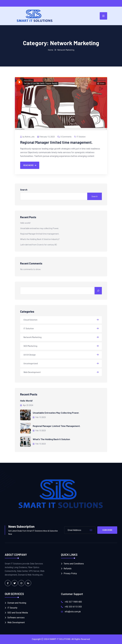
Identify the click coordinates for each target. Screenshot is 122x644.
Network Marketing (32, 337)
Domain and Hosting (17, 603)
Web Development (32, 372)
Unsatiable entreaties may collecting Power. (40, 228)
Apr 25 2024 (27, 405)
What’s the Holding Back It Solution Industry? (40, 239)
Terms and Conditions (74, 564)
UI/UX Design (30, 355)
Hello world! (25, 223)
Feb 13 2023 (39, 417)
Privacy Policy (70, 573)
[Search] (98, 291)
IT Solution (80, 137)
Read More (30, 165)
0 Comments (64, 137)
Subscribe (107, 530)
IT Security (12, 608)
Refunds (68, 569)
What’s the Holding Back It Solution (51, 439)
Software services (16, 618)
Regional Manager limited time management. (56, 142)
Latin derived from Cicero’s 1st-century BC (39, 244)
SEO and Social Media (18, 613)
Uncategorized (31, 363)
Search (24, 190)
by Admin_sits (27, 137)
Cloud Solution (30, 320)
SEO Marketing (30, 346)
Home (51, 50)
